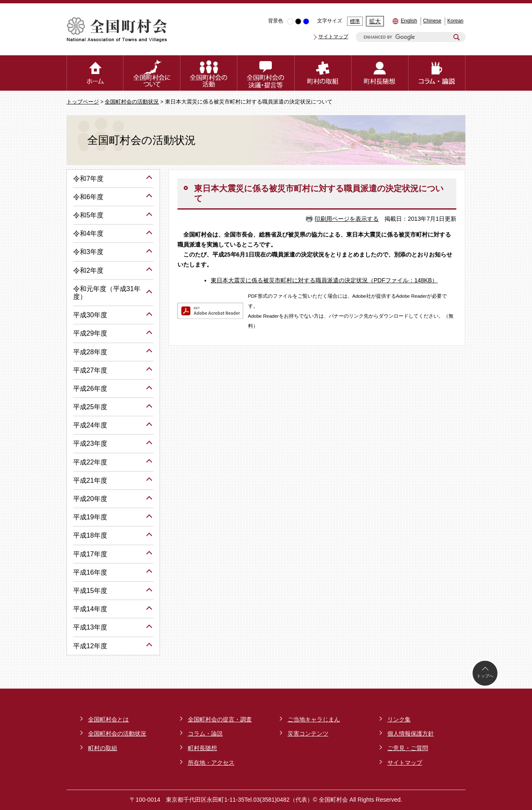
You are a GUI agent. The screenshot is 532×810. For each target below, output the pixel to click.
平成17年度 (90, 554)
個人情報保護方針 (411, 733)
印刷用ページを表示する (347, 219)
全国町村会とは (108, 719)
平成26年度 (90, 389)
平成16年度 (90, 572)
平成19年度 (90, 517)
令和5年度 (88, 215)
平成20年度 (90, 499)
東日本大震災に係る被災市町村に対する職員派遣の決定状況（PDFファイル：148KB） (324, 280)
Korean (455, 21)
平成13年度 (90, 627)
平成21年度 (90, 480)
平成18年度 (90, 535)
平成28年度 (90, 352)
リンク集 (399, 719)
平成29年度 (90, 333)
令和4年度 (88, 233)
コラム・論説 (205, 733)
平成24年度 (90, 425)
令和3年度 (88, 252)
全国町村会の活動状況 (132, 102)
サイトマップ (333, 37)
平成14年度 (90, 609)
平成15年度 (90, 591)
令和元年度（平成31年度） (107, 293)
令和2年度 (88, 270)
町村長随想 (202, 748)
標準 (355, 21)
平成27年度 (90, 370)
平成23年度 (90, 443)
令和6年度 (88, 197)
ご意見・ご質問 (408, 748)
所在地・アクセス (211, 763)
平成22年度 (90, 462)
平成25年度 (90, 407)
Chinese (432, 21)
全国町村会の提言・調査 (220, 719)
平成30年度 (90, 315)
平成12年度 (90, 646)
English (409, 21)
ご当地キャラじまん (314, 719)
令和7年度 (88, 179)
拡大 (375, 21)
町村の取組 (103, 748)
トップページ (83, 102)
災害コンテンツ (308, 733)
